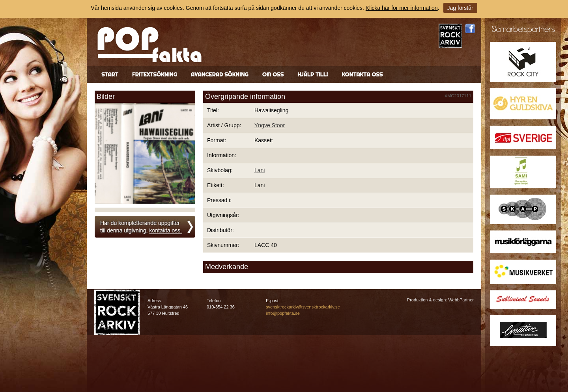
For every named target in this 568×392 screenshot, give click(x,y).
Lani (260, 170)
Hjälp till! (313, 74)
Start (110, 74)
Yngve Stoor (270, 125)
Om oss (273, 74)
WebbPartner (461, 300)
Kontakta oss (362, 74)
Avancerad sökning (220, 74)
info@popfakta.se (283, 313)
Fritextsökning (155, 74)
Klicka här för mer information (402, 8)
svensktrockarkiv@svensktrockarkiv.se (303, 307)
